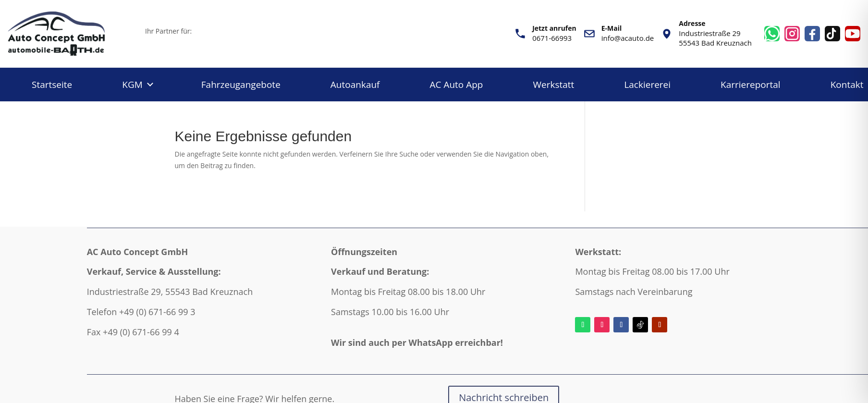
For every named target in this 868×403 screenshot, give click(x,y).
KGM (132, 85)
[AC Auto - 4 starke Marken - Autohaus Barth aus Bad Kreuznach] (70, 34)
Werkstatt (554, 85)
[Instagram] (792, 34)
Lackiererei (647, 85)
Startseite (52, 85)
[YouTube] (853, 34)
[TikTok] (832, 34)
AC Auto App (457, 85)
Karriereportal (751, 85)
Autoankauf (355, 85)
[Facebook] (812, 34)
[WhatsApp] (772, 34)
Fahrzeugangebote (241, 85)
